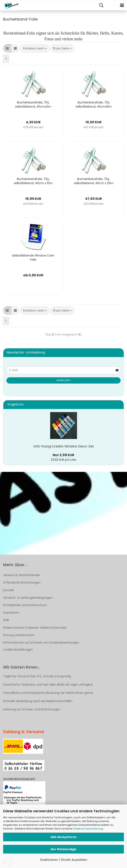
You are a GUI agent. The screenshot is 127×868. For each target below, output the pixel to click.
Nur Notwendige (63, 849)
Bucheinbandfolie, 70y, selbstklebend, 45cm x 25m (94, 181)
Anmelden (63, 380)
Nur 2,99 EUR (63, 455)
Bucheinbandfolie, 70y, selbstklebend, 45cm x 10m (33, 181)
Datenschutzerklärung (88, 829)
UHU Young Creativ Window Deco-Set (64, 446)
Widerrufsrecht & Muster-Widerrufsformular (35, 628)
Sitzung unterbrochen (19, 635)
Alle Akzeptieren (64, 837)
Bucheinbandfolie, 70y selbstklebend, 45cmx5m (94, 104)
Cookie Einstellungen (18, 650)
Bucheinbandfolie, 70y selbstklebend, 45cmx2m (33, 104)
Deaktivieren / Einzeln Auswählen (64, 860)
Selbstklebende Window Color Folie (33, 258)
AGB (6, 620)
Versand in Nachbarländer (22, 575)
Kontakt (9, 590)
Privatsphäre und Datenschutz (25, 605)
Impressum (11, 613)
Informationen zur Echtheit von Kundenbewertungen (41, 643)
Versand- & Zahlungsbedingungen (28, 598)
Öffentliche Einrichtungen (22, 583)
